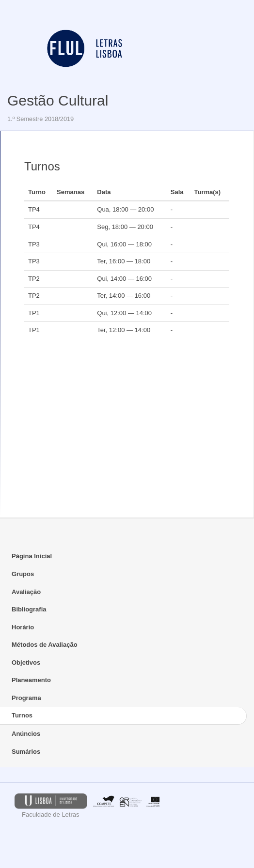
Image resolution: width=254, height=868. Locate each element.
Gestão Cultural (58, 100)
